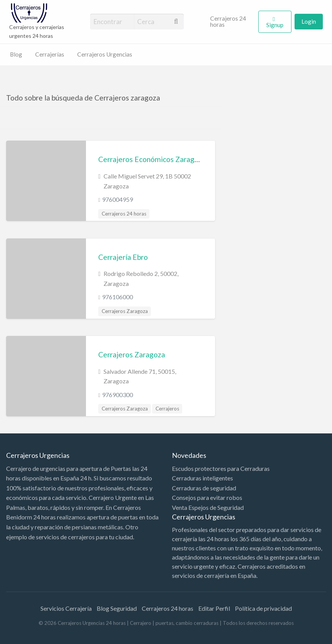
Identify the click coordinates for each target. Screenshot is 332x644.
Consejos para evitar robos (207, 497)
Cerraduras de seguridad (204, 488)
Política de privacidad (263, 608)
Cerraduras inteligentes (202, 478)
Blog (16, 54)
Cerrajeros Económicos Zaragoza (152, 159)
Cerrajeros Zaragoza (125, 311)
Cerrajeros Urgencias (105, 54)
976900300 (117, 395)
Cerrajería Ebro (123, 257)
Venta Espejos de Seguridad (208, 507)
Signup (275, 25)
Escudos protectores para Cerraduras (221, 468)
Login (309, 21)
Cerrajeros (167, 409)
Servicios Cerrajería (66, 608)
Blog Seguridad (117, 608)
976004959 (117, 199)
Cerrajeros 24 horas (228, 21)
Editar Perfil (214, 608)
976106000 (117, 297)
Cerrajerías (50, 54)
